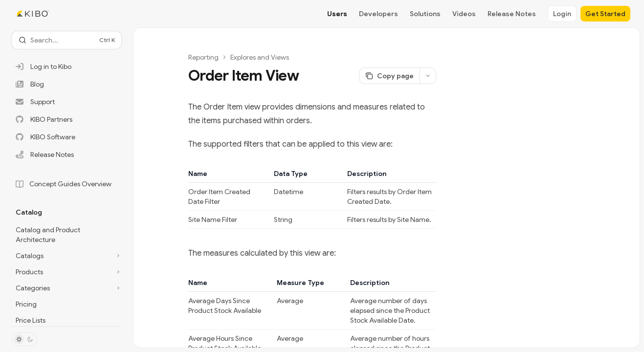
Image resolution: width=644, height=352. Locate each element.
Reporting (203, 57)
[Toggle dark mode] (24, 339)
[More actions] (428, 76)
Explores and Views (260, 57)
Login (562, 14)
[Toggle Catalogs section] (67, 256)
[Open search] (67, 40)
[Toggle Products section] (67, 272)
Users (337, 14)
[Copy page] (389, 76)
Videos (464, 14)
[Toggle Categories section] (67, 288)
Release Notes (512, 14)
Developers (378, 14)
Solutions (425, 14)
